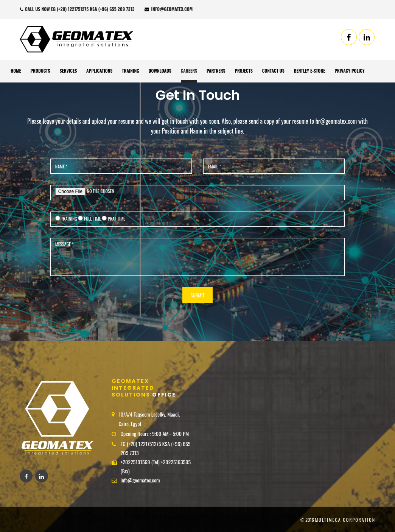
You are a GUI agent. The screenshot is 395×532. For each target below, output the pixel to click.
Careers (189, 71)
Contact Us (273, 71)
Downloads (160, 71)
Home (16, 71)
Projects (244, 71)
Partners (216, 71)
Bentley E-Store (310, 71)
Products (40, 71)
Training (131, 71)
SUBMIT (197, 295)
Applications (99, 71)
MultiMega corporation (345, 520)
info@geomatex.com (169, 9)
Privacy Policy (349, 71)
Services (68, 71)
